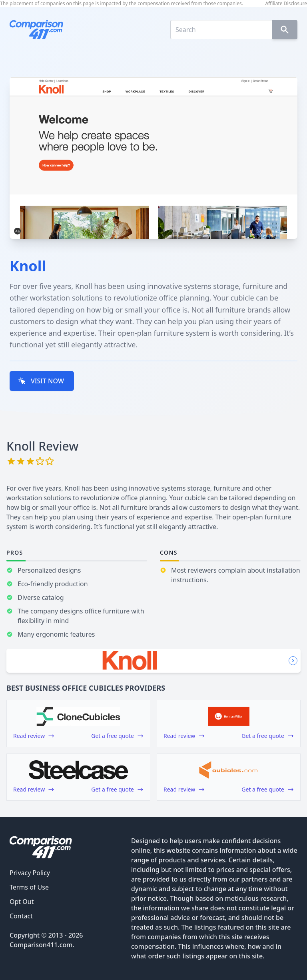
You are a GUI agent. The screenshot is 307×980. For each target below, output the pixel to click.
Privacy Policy (30, 873)
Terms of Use (29, 887)
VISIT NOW (41, 381)
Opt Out (22, 902)
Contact (21, 916)
